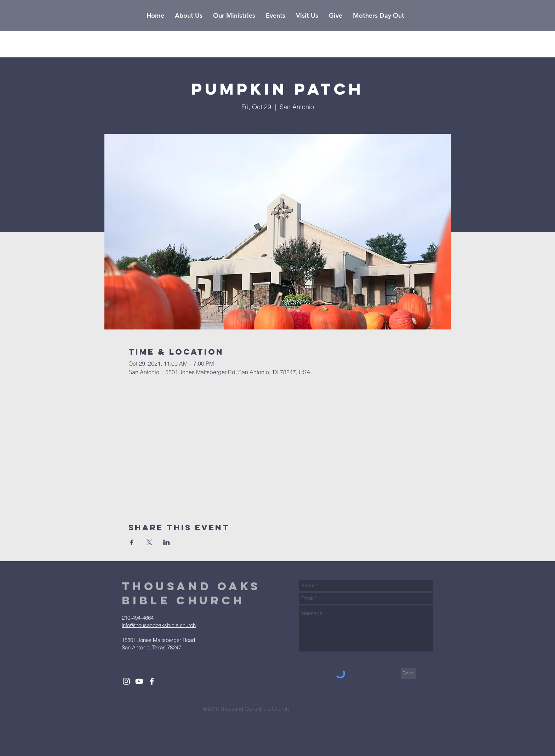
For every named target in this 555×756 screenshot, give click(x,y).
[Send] (408, 673)
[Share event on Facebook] (132, 542)
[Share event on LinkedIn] (167, 542)
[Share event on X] (149, 542)
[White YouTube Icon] (139, 681)
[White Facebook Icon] (152, 681)
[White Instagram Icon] (126, 681)
